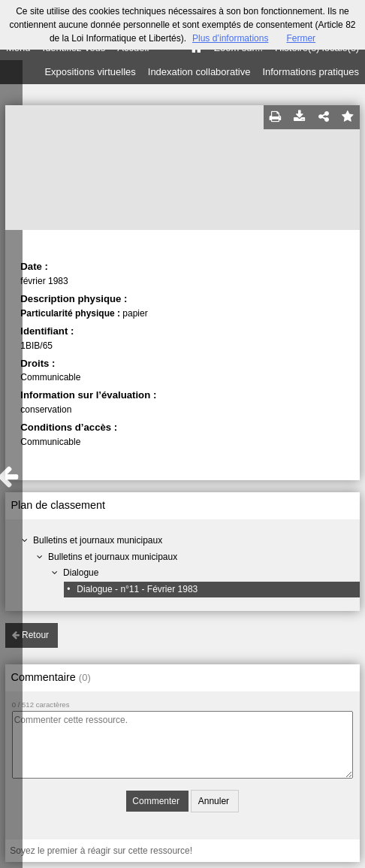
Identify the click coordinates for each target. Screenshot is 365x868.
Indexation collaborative (199, 72)
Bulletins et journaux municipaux (98, 540)
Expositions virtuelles (90, 72)
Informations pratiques (311, 72)
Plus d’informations (230, 38)
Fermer (301, 38)
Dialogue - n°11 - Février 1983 (137, 589)
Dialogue (81, 573)
